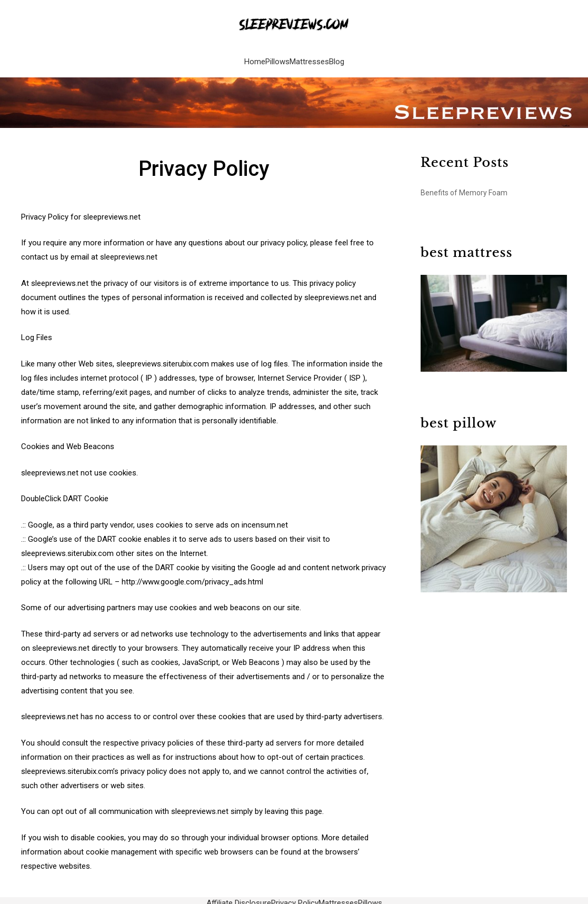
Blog (337, 58)
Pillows (277, 58)
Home (255, 58)
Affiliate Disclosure (239, 898)
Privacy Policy (295, 898)
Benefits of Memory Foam (464, 187)
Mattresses (309, 58)
